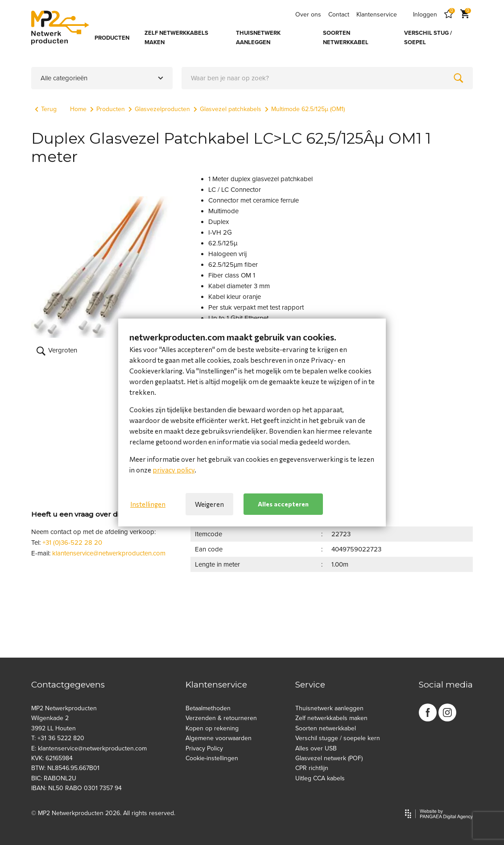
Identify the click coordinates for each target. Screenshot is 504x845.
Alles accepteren (283, 504)
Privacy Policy (204, 748)
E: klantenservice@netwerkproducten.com (89, 748)
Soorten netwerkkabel (326, 728)
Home (78, 109)
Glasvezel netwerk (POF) (329, 758)
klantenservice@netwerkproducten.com (109, 553)
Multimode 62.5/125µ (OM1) (305, 109)
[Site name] (60, 28)
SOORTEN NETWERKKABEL (346, 38)
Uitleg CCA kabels (320, 778)
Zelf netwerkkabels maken (331, 718)
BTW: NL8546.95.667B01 (65, 768)
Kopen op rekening (212, 728)
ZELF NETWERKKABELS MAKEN (176, 38)
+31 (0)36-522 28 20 (72, 543)
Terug (46, 109)
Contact (339, 14)
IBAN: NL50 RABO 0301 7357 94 (76, 788)
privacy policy (174, 470)
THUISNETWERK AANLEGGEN (258, 38)
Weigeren (209, 504)
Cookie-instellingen (212, 758)
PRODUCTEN (112, 38)
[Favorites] (449, 14)
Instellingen (148, 504)
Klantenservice (377, 14)
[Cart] (465, 14)
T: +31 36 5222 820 (58, 738)
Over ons (308, 14)
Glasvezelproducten (159, 109)
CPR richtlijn (312, 768)
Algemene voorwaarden (219, 738)
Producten (107, 109)
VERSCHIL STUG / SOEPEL (428, 38)
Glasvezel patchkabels (227, 109)
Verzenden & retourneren (221, 718)
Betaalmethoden (208, 708)
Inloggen (425, 14)
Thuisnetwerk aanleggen (329, 708)
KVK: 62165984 (52, 758)
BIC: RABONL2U (54, 778)
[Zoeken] (459, 78)
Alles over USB (316, 748)
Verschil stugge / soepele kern (338, 738)
